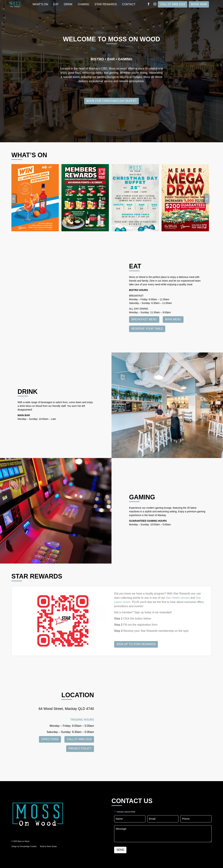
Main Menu (173, 319)
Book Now (199, 4)
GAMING (83, 4)
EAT (56, 4)
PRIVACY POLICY (80, 748)
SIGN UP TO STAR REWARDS (136, 644)
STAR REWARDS (106, 4)
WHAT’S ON (40, 4)
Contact (129, 4)
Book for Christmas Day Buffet (111, 101)
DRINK (68, 4)
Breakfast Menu (144, 319)
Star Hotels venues (178, 598)
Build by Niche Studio (48, 846)
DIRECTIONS (50, 739)
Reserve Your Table (147, 329)
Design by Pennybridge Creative (24, 846)
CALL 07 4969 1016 (173, 4)
